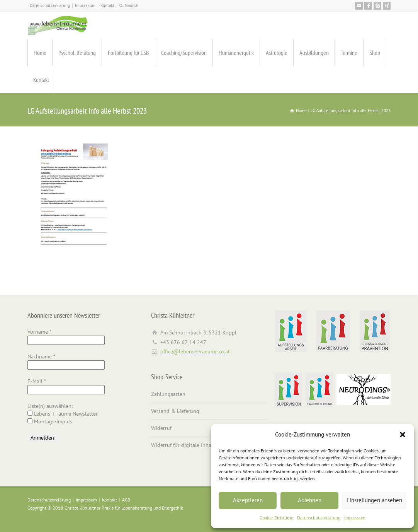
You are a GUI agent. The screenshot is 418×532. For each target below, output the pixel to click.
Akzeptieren (248, 500)
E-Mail (37, 381)
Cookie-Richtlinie (276, 518)
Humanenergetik (236, 53)
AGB (126, 500)
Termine (349, 53)
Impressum (355, 518)
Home (40, 53)
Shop (375, 53)
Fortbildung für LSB (128, 53)
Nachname (41, 356)
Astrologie (277, 53)
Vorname (39, 332)
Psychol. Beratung (77, 53)
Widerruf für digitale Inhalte (184, 445)
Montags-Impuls (50, 421)
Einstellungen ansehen (374, 500)
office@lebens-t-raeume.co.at (195, 351)
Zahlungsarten (168, 394)
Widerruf (161, 428)
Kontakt (107, 5)
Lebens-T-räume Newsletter (63, 414)
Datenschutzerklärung (319, 518)
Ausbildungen (314, 53)
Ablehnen (310, 500)
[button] (403, 435)
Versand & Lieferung (175, 411)
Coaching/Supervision (184, 53)
